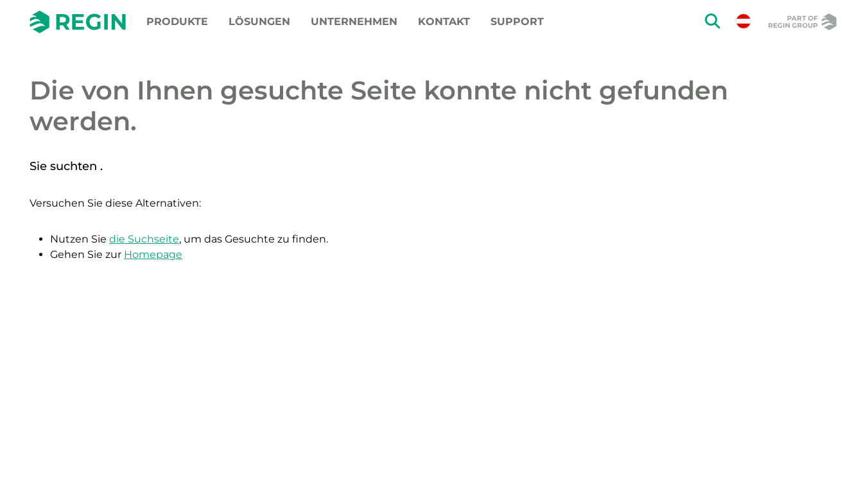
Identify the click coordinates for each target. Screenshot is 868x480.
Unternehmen (354, 21)
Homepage (153, 254)
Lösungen (259, 21)
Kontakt (444, 21)
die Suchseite (144, 239)
